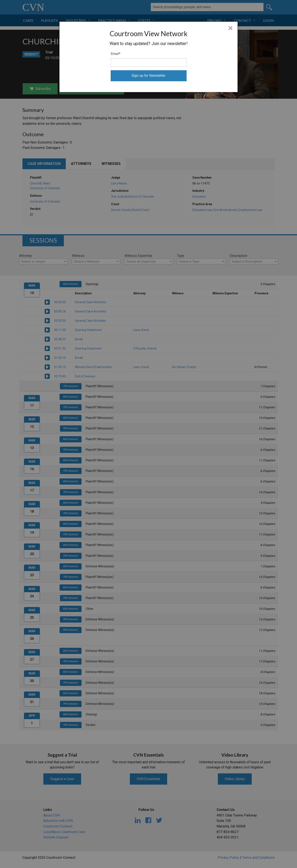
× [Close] (230, 28)
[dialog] (148, 57)
